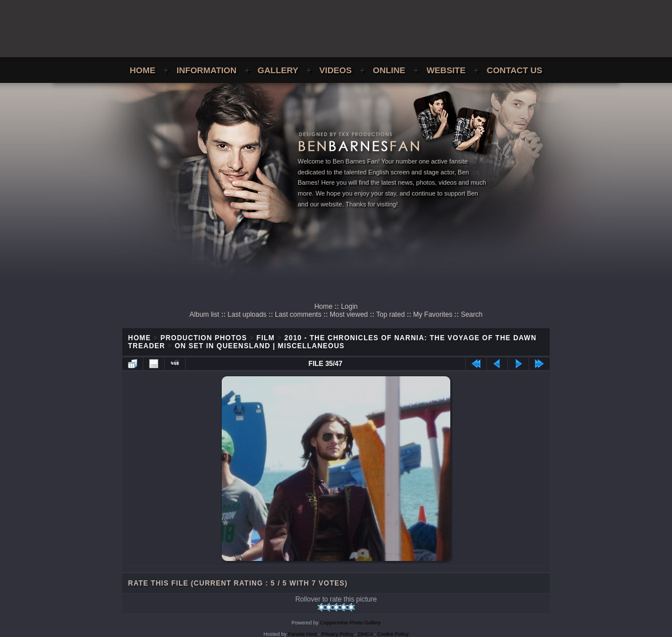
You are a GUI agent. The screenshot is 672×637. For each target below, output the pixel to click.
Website (446, 70)
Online (389, 70)
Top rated (390, 314)
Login (349, 306)
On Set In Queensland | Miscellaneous (260, 346)
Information (207, 70)
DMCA (366, 634)
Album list (205, 314)
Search (471, 314)
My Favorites (433, 314)
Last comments (298, 314)
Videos (336, 70)
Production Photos (204, 338)
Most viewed (349, 314)
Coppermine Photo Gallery (350, 623)
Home (143, 70)
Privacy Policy (338, 634)
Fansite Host (303, 634)
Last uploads (247, 314)
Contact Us (515, 70)
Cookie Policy (393, 634)
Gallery (278, 70)
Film (266, 338)
